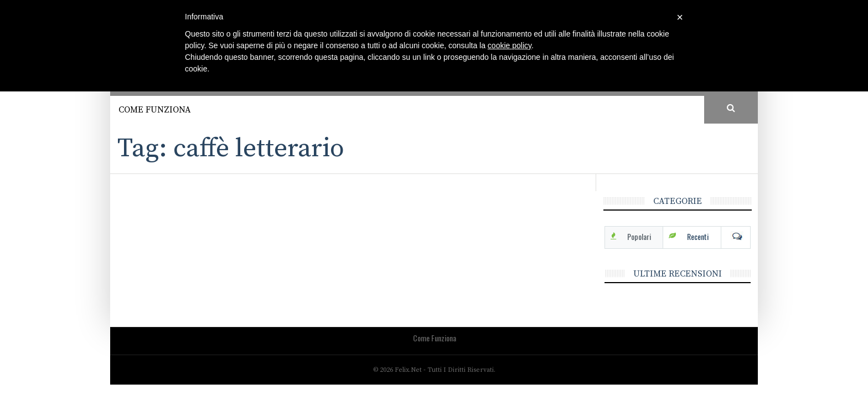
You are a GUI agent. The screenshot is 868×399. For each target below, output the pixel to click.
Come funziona (155, 110)
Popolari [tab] (639, 236)
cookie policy (510, 45)
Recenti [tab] (698, 236)
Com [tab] (736, 237)
